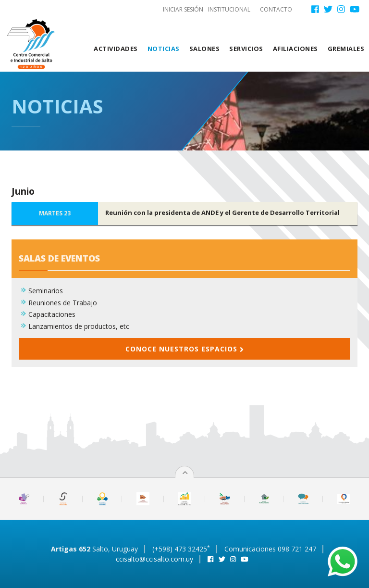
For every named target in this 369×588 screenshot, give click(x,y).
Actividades (116, 49)
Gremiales (346, 49)
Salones (205, 49)
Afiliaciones (295, 49)
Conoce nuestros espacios (184, 349)
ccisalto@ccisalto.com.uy (154, 559)
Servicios (246, 49)
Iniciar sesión (183, 9)
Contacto (276, 9)
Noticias (164, 49)
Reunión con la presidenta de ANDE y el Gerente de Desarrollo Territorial (222, 213)
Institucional (229, 9)
